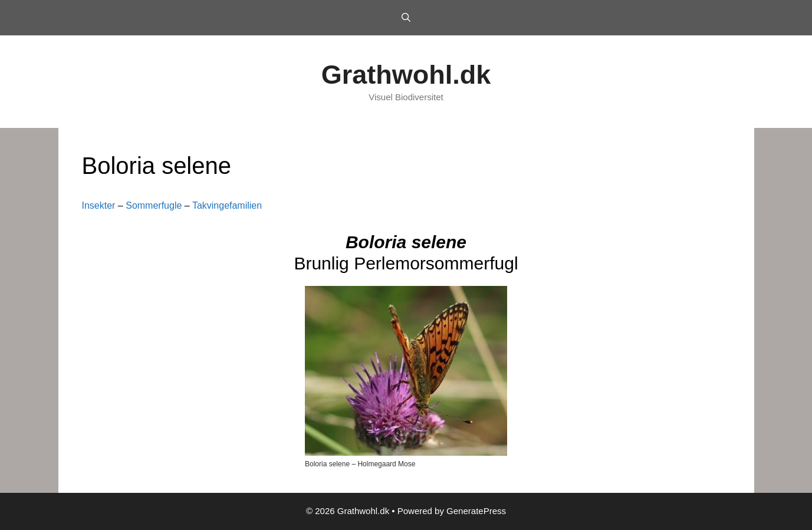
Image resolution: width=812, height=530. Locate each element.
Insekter (99, 205)
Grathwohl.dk (406, 75)
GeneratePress (476, 511)
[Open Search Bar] (406, 18)
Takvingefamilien (227, 205)
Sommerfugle (154, 205)
